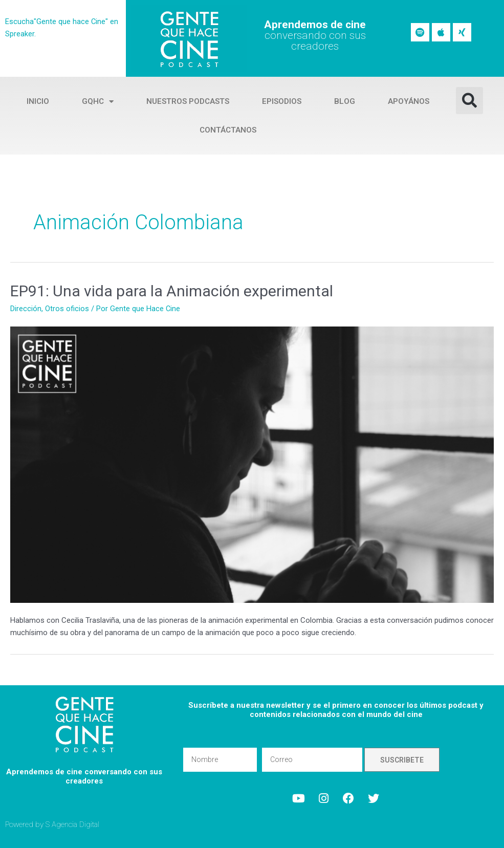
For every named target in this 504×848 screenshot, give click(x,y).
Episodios (282, 101)
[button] (469, 101)
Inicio (38, 101)
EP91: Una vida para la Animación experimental (172, 291)
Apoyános (409, 101)
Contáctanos (228, 130)
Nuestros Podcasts (188, 101)
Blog (345, 101)
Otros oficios (67, 309)
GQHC (98, 102)
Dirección (26, 309)
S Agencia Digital (73, 824)
